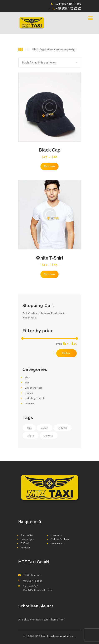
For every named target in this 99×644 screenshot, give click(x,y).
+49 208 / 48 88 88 (68, 4)
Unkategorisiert (34, 398)
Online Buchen (60, 539)
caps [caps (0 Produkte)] (29, 428)
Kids (27, 377)
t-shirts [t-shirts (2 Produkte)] (30, 435)
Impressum (58, 543)
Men (27, 382)
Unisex (29, 393)
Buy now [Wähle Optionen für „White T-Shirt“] (50, 274)
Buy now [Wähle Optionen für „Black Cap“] (50, 166)
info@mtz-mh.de (32, 575)
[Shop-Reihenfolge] (50, 62)
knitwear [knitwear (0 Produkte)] (62, 428)
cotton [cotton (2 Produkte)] (45, 428)
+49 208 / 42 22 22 (68, 8)
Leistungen (27, 539)
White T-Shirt (49, 258)
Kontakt (26, 547)
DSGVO (25, 543)
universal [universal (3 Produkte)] (49, 435)
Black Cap (50, 150)
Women (29, 403)
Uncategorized (34, 388)
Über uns (56, 535)
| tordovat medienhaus (61, 636)
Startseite (27, 535)
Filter (66, 353)
